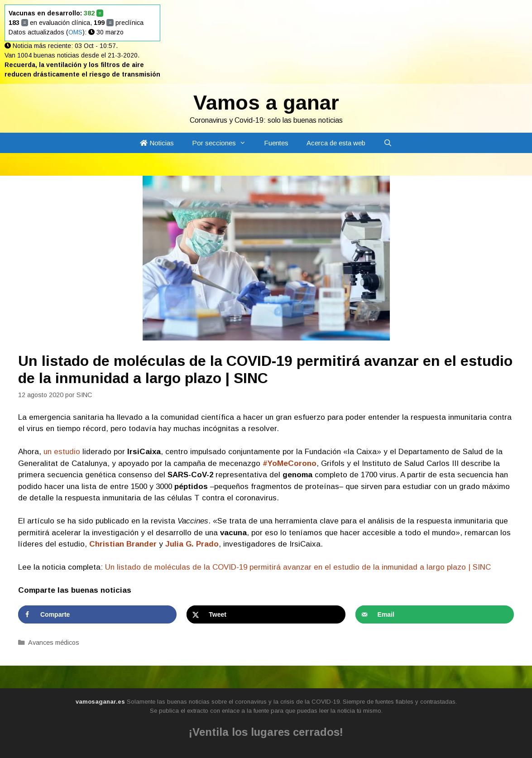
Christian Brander (123, 544)
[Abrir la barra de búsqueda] (388, 143)
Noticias (157, 143)
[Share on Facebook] (97, 614)
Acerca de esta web (336, 143)
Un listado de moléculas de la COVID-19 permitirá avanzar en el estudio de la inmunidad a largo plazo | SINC (298, 567)
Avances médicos (54, 643)
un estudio (62, 452)
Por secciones (223, 143)
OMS (75, 32)
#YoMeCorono (290, 463)
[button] (245, 143)
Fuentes (276, 143)
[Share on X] (266, 614)
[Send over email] (435, 614)
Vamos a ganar (266, 103)
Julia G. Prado (192, 544)
